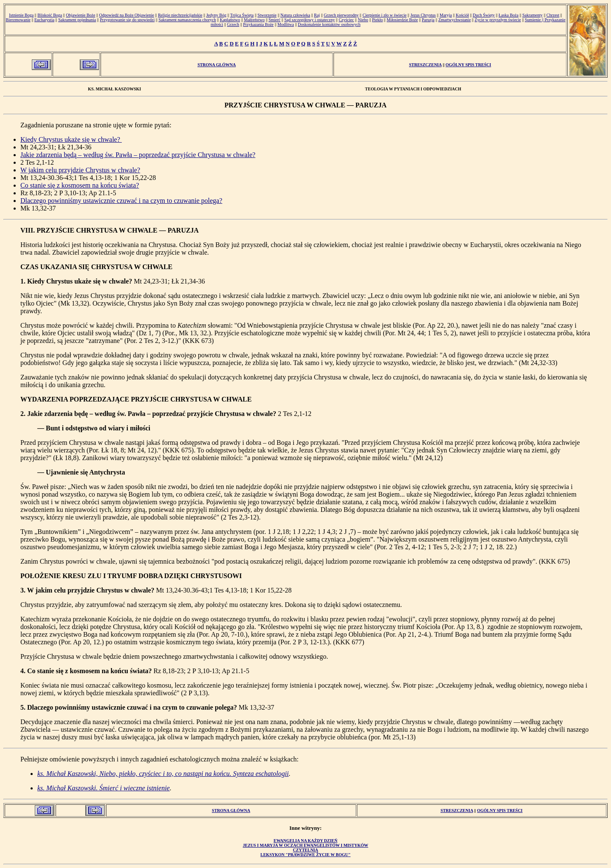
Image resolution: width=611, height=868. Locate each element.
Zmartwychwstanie (455, 20)
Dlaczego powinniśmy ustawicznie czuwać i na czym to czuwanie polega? (121, 201)
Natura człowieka (295, 15)
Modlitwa (286, 24)
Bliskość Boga (50, 15)
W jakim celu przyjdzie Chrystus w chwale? (80, 170)
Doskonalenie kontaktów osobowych (329, 24)
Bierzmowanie (18, 20)
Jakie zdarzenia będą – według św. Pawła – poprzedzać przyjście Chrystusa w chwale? (138, 155)
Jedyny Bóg (216, 15)
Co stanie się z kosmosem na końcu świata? (80, 185)
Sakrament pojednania (77, 20)
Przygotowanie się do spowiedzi (127, 20)
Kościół (462, 15)
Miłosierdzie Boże (402, 20)
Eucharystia (44, 20)
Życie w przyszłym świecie (498, 20)
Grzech (233, 24)
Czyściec (346, 20)
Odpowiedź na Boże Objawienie (126, 15)
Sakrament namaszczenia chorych (187, 20)
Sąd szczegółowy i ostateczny (310, 20)
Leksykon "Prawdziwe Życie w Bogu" (305, 855)
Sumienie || (535, 20)
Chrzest (553, 15)
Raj (317, 15)
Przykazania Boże (258, 24)
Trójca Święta (242, 15)
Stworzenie (267, 15)
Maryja (446, 15)
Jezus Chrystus (423, 15)
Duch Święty (484, 15)
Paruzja (428, 20)
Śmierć (275, 20)
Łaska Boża (509, 15)
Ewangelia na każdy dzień (306, 841)
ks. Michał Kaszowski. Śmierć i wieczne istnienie (104, 788)
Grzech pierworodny (341, 15)
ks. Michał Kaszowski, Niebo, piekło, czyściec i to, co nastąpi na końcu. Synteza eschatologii (163, 774)
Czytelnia (305, 850)
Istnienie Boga (21, 15)
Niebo (363, 20)
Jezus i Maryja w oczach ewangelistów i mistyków (305, 845)
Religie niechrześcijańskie (180, 15)
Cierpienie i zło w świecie (384, 15)
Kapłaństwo (230, 20)
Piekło (378, 20)
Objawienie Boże (80, 15)
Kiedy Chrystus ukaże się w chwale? (71, 139)
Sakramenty (533, 15)
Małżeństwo (254, 20)
